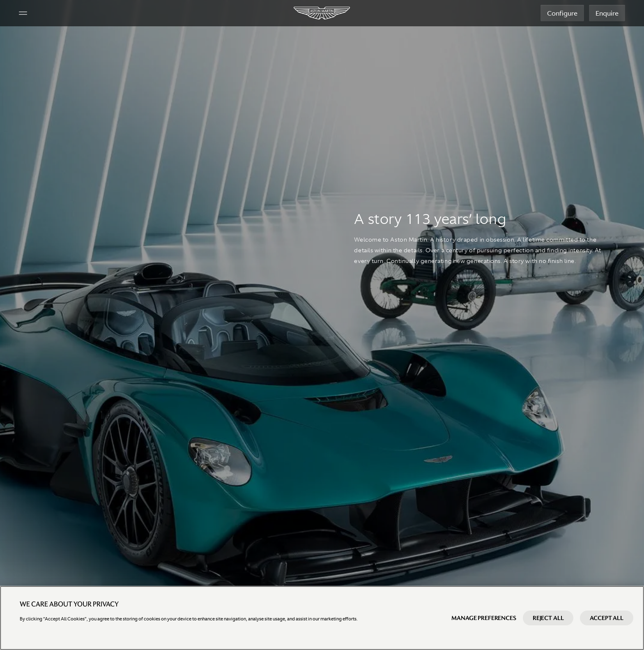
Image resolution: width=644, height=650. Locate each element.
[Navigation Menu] (24, 13)
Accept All (607, 618)
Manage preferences (484, 618)
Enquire (606, 13)
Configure (561, 13)
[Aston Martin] (322, 13)
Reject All (548, 618)
